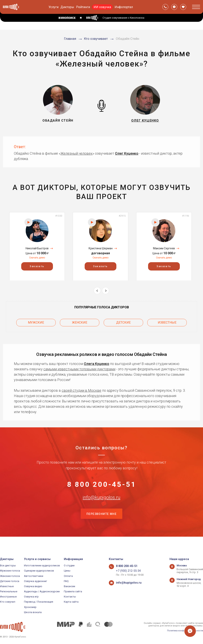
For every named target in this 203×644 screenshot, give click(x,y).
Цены (67, 571)
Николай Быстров (37, 248)
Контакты (70, 597)
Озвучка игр (31, 597)
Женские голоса (10, 576)
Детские (123, 321)
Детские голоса (10, 581)
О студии (69, 565)
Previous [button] (97, 291)
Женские (80, 321)
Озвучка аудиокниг (35, 581)
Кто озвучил (8, 602)
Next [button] (106, 291)
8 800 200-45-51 (101, 484)
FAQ (66, 581)
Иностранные (8, 597)
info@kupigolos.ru (101, 504)
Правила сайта (73, 591)
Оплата (68, 576)
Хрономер (30, 607)
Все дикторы (8, 565)
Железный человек (77, 153)
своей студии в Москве (81, 388)
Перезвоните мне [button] (101, 524)
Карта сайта (71, 602)
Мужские (36, 321)
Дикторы (67, 7)
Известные (167, 321)
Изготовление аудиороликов (42, 565)
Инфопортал (124, 7)
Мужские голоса (10, 571)
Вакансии (69, 586)
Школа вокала (33, 612)
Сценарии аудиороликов (39, 571)
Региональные (9, 591)
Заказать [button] (37, 266)
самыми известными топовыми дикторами (79, 366)
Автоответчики (34, 576)
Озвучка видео (33, 586)
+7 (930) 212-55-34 (127, 571)
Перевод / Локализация (39, 602)
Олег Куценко (127, 153)
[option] (37, 246)
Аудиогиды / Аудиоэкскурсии (42, 591)
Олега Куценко (97, 361)
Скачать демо (37, 258)
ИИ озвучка (102, 7)
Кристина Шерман (101, 248)
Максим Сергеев (164, 248)
